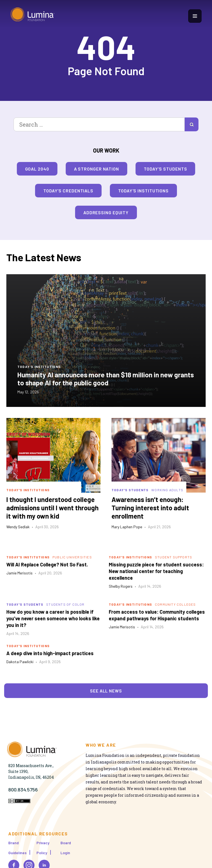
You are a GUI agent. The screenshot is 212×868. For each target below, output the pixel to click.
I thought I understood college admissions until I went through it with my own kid (52, 508)
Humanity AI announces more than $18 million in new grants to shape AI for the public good (106, 379)
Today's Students (165, 169)
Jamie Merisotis (19, 573)
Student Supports (173, 557)
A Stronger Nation (96, 169)
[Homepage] (33, 16)
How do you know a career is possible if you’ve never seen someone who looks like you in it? (53, 618)
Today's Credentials (68, 191)
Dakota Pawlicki (20, 662)
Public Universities (72, 557)
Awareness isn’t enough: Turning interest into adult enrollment (150, 508)
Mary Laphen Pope (127, 527)
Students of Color (65, 604)
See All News (106, 691)
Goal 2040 (37, 169)
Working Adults (167, 490)
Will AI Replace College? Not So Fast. (47, 564)
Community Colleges (175, 604)
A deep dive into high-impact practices (50, 653)
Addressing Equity (106, 212)
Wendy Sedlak (18, 527)
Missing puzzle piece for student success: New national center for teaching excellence (156, 571)
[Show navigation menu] (195, 16)
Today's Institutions (143, 191)
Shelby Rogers (121, 586)
